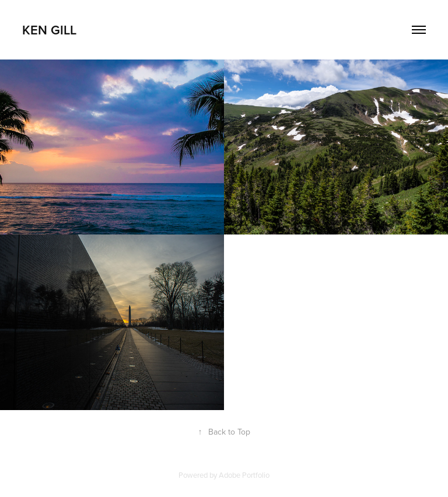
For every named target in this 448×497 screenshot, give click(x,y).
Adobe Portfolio (244, 475)
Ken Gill (49, 30)
